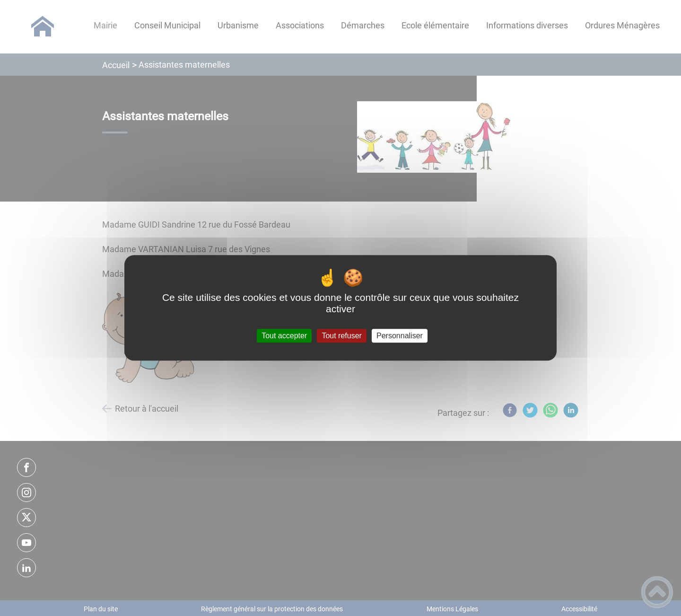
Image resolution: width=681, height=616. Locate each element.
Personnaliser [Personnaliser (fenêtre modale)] (400, 336)
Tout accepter (284, 336)
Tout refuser (341, 336)
